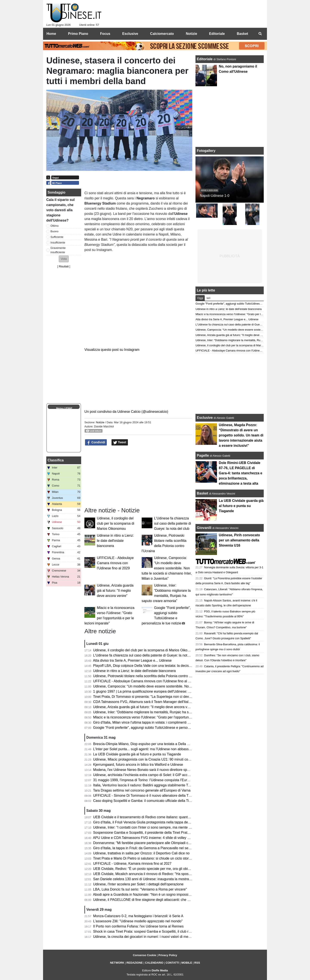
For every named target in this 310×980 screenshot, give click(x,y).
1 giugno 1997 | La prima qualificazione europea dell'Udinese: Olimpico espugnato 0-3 (159, 691)
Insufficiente (58, 243)
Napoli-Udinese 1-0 (215, 196)
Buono (55, 231)
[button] (64, 259)
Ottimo (55, 226)
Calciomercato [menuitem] (162, 34)
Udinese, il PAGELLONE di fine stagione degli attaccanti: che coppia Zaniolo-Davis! (157, 900)
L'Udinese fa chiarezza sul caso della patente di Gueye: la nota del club (173, 523)
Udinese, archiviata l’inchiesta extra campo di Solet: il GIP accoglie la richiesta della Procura (163, 775)
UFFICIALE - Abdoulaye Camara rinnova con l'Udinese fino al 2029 (115, 563)
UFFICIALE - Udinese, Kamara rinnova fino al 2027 (132, 864)
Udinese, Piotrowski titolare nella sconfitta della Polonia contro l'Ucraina (148, 676)
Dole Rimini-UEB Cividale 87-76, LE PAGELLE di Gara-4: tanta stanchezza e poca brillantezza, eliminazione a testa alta (240, 473)
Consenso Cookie (144, 955)
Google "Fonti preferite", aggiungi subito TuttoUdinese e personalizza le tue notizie (156, 728)
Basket (202, 493)
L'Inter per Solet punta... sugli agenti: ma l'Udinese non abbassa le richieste (151, 749)
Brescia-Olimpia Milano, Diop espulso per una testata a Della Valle (144, 744)
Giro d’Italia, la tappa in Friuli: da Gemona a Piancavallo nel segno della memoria (155, 848)
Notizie (100, 422)
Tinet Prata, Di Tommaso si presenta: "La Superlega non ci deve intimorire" (150, 697)
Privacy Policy (168, 955)
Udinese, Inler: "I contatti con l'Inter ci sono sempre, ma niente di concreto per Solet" (157, 827)
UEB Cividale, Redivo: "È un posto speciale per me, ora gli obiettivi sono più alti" (154, 869)
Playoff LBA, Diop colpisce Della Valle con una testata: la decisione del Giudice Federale (161, 666)
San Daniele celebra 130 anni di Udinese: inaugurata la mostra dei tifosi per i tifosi (156, 879)
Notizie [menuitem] (191, 34)
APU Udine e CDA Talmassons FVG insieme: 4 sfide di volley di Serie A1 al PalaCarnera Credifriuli (168, 838)
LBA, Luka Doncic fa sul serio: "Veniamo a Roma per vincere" (140, 889)
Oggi (200, 298)
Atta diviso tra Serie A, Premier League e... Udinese (132, 660)
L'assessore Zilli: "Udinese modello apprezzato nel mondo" (138, 921)
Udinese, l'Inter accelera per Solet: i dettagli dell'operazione (138, 884)
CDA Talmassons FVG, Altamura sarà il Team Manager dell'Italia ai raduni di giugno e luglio (163, 702)
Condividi (96, 442)
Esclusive (205, 418)
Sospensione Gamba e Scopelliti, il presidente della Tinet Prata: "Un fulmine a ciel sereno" (162, 833)
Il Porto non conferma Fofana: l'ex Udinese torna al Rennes (138, 926)
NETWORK (117, 963)
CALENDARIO (154, 963)
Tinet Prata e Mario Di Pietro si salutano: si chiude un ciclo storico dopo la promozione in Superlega (169, 858)
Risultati (64, 266)
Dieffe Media (160, 970)
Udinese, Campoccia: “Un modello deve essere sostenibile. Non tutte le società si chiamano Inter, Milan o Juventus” (167, 568)
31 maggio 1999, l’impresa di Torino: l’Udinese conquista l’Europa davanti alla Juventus (160, 780)
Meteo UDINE (64, 408)
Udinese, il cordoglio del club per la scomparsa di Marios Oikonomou (115, 523)
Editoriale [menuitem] (217, 34)
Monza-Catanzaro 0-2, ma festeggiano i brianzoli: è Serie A (138, 916)
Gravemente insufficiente (58, 250)
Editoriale (205, 59)
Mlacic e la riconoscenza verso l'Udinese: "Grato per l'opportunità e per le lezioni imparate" (162, 717)
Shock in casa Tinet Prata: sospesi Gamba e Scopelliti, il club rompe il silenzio (153, 931)
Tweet (120, 442)
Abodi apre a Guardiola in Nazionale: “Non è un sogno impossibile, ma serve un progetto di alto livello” (171, 894)
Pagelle (203, 455)
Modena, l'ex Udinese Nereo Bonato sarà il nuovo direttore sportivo (144, 770)
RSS (197, 963)
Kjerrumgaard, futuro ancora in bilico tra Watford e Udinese (138, 765)
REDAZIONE (135, 963)
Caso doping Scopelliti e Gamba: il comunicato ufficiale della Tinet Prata (148, 801)
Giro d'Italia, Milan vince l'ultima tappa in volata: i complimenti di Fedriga (148, 722)
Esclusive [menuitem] (130, 34)
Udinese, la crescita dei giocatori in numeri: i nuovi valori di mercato (145, 937)
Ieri (208, 298)
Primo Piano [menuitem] (78, 34)
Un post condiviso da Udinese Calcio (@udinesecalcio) (126, 412)
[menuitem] (260, 34)
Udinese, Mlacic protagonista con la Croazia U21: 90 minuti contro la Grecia (151, 759)
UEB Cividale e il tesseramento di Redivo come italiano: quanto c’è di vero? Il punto (157, 817)
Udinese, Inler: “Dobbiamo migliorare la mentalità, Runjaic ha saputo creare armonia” (158, 712)
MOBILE (187, 963)
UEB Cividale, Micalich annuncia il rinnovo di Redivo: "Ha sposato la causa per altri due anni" (164, 874)
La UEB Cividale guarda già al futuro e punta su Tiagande (137, 754)
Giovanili (204, 528)
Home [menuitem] (51, 34)
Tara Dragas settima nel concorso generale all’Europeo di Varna (142, 790)
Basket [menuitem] (242, 34)
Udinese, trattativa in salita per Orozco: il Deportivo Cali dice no (141, 853)
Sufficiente (57, 237)
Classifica (56, 460)
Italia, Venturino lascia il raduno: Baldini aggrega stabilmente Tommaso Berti (151, 785)
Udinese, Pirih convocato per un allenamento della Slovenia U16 (239, 540)
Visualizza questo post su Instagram (112, 350)
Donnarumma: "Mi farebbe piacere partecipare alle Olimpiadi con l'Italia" (148, 843)
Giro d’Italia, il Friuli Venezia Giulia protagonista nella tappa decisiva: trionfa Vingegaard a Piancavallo (171, 822)
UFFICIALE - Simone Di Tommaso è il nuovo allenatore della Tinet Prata (148, 796)
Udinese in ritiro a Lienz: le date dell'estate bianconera (115, 541)
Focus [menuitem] (105, 34)
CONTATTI (172, 963)
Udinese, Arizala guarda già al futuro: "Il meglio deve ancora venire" (115, 591)
